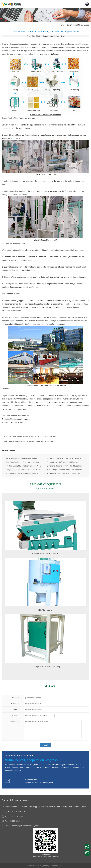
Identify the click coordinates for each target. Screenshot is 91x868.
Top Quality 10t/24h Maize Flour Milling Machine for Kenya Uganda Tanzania (65, 473)
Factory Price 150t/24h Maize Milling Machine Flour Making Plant (65, 462)
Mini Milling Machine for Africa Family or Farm (65, 470)
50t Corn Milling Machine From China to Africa (23, 466)
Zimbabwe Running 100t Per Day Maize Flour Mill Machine (65, 466)
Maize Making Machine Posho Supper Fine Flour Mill (31, 441)
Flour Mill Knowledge (81, 25)
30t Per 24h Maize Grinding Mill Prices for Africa (65, 458)
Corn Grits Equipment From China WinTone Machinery (24, 462)
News (69, 25)
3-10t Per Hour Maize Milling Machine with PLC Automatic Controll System (24, 473)
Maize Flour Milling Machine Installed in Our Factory (34, 436)
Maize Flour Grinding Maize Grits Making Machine (24, 458)
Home (62, 25)
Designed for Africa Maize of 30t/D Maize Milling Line (24, 470)
